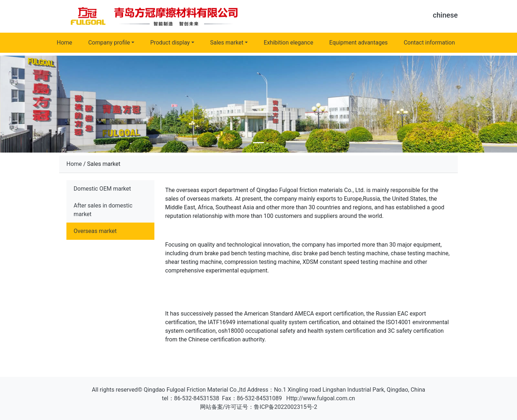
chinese (445, 15)
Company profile (109, 43)
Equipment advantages (358, 43)
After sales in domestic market (103, 210)
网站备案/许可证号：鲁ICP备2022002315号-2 (259, 407)
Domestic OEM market (102, 189)
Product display (170, 43)
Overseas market (95, 231)
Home (64, 43)
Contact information (429, 43)
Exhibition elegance (289, 43)
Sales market (227, 43)
